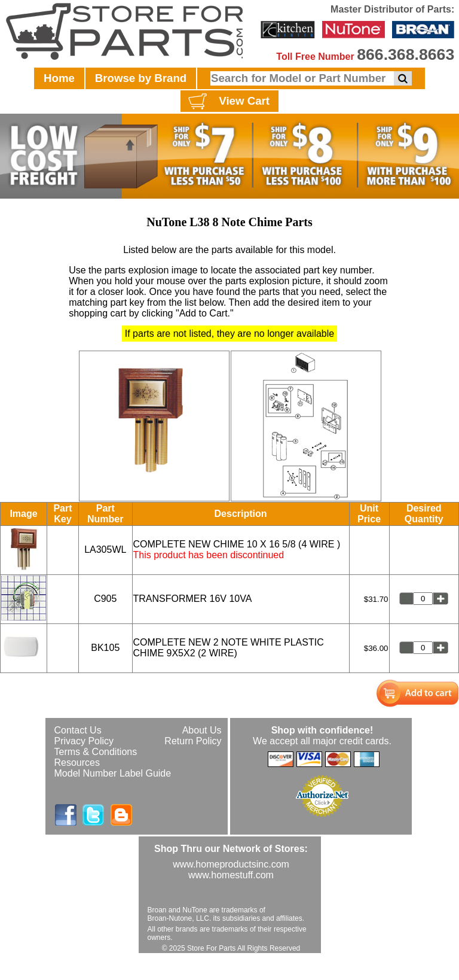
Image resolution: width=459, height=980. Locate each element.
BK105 (105, 648)
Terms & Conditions (96, 752)
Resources (77, 763)
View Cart (227, 102)
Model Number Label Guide (113, 773)
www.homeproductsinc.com (231, 864)
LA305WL (105, 550)
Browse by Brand (141, 78)
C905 (105, 599)
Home (59, 78)
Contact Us (78, 730)
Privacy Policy (84, 741)
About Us (202, 730)
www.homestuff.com (231, 875)
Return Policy (193, 741)
